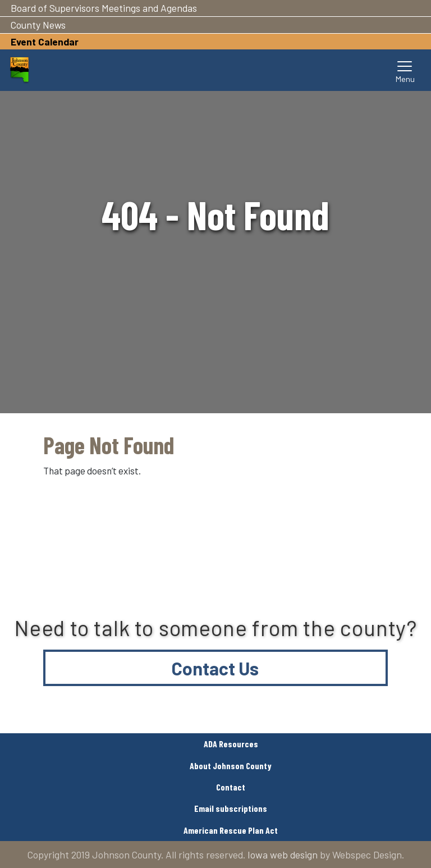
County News (38, 25)
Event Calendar (45, 42)
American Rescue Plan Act (231, 830)
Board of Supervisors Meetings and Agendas (104, 8)
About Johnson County (231, 766)
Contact (231, 787)
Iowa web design (283, 855)
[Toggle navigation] (405, 70)
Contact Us (215, 668)
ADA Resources (231, 744)
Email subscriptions (231, 808)
